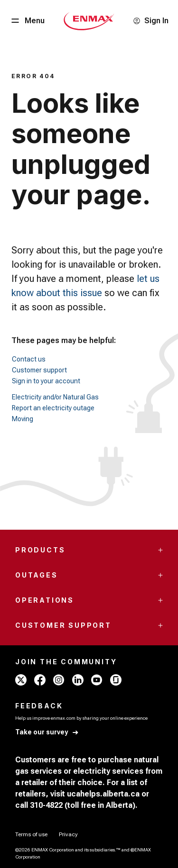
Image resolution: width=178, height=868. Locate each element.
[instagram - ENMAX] (59, 680)
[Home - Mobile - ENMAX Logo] (89, 21)
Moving (23, 419)
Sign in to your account (46, 381)
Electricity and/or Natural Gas (55, 397)
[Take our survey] (47, 732)
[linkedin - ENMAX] (78, 680)
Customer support (39, 370)
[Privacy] (68, 834)
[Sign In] (151, 21)
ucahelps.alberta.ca (103, 794)
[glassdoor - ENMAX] (116, 680)
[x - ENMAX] (21, 680)
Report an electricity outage (53, 408)
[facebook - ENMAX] (40, 680)
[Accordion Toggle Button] (160, 550)
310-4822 (46, 805)
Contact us (29, 359)
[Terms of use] (31, 834)
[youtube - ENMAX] (97, 680)
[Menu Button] (27, 21)
